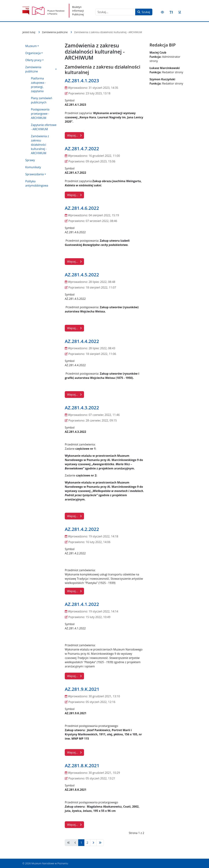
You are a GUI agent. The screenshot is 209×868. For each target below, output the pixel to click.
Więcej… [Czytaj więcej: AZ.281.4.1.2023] (74, 135)
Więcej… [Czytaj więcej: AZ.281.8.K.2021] (74, 825)
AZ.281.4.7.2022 (82, 148)
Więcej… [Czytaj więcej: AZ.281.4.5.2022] (74, 328)
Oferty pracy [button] (33, 60)
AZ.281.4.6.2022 (82, 208)
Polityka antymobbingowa (37, 183)
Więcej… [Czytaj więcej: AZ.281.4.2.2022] (74, 591)
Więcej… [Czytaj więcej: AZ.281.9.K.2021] (74, 752)
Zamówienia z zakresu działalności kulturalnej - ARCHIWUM (40, 145)
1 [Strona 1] (81, 843)
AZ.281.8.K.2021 (82, 765)
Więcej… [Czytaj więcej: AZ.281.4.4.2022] (74, 395)
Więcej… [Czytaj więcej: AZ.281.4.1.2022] (74, 676)
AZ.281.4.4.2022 (82, 341)
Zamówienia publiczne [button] (33, 69)
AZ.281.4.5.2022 (82, 275)
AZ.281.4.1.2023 (82, 80)
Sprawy (30, 160)
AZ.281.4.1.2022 (82, 604)
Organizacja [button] (33, 53)
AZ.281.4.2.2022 (82, 529)
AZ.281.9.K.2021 (82, 689)
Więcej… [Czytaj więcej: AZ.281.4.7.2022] (74, 195)
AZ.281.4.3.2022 (82, 408)
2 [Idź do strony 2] (87, 843)
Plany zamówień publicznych (42, 100)
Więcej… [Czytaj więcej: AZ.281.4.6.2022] (74, 262)
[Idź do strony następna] (93, 843)
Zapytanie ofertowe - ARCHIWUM (44, 127)
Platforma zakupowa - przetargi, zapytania (38, 85)
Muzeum (31, 46)
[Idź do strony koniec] (100, 843)
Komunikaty (33, 167)
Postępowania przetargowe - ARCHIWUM (40, 114)
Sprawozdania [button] (35, 174)
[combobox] (115, 12)
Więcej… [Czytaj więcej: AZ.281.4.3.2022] (74, 516)
